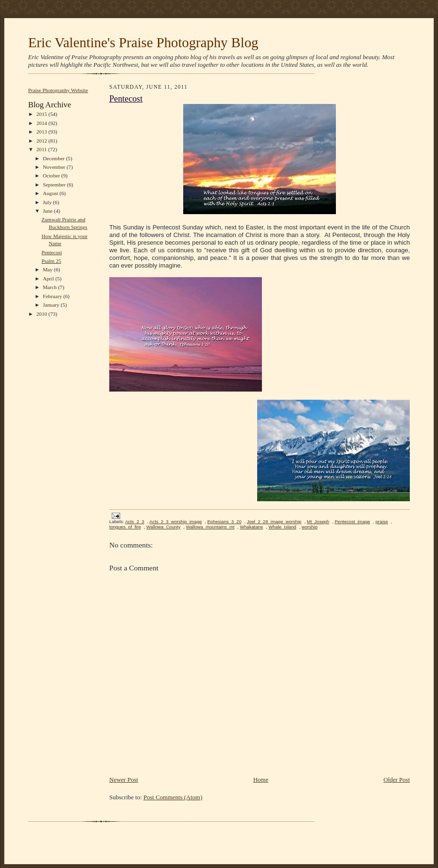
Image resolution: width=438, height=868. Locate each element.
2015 (42, 114)
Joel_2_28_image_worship (274, 522)
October (52, 176)
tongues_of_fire (125, 527)
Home (261, 780)
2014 (42, 123)
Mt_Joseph (318, 522)
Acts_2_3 (135, 522)
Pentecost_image (352, 522)
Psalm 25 (51, 261)
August (51, 193)
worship (309, 527)
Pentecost (52, 252)
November (55, 167)
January (52, 305)
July (48, 202)
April (49, 279)
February (53, 296)
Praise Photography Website (58, 90)
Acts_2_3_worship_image (176, 522)
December (55, 158)
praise (382, 522)
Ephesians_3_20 (224, 522)
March (51, 287)
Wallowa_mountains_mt (210, 527)
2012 (42, 141)
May (48, 269)
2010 (42, 314)
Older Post (397, 780)
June (48, 211)
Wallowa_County (164, 527)
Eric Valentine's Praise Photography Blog (143, 42)
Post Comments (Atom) (173, 797)
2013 (42, 132)
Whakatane (252, 527)
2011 (42, 149)
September (55, 185)
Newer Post (124, 780)
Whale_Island (282, 527)
